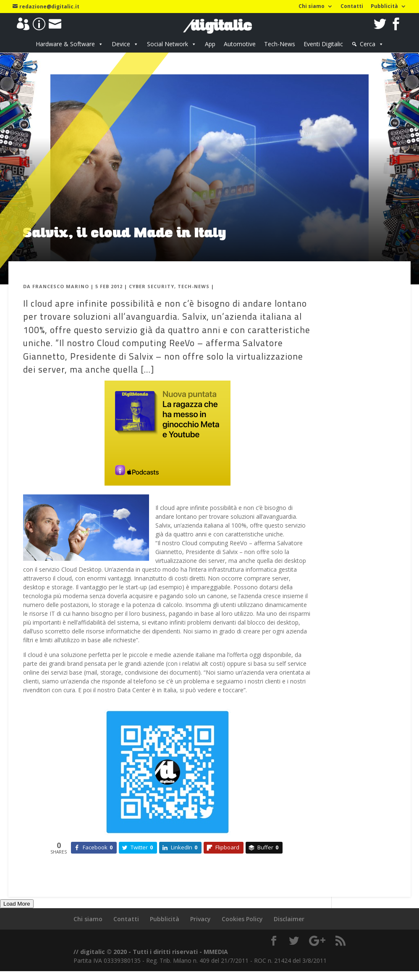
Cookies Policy (242, 919)
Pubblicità (384, 7)
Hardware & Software (65, 44)
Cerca (368, 44)
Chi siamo (312, 7)
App (210, 44)
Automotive (240, 44)
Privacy (200, 919)
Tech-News (280, 44)
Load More (17, 904)
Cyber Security (152, 286)
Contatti (352, 7)
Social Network (168, 44)
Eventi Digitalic (323, 44)
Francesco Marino (61, 286)
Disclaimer (289, 919)
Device (121, 44)
